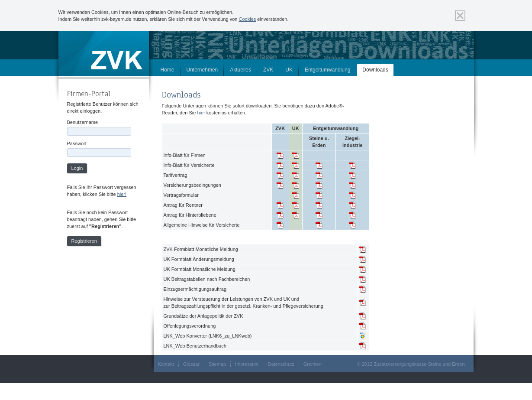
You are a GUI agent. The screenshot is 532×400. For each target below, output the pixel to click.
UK (289, 70)
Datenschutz (281, 364)
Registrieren (84, 241)
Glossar (191, 364)
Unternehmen (202, 70)
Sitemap (217, 364)
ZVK (268, 70)
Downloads (375, 70)
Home (168, 70)
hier (201, 113)
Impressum (247, 364)
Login (77, 168)
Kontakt (166, 364)
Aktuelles (240, 70)
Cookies (248, 19)
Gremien (313, 364)
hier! (122, 194)
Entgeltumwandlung (327, 70)
